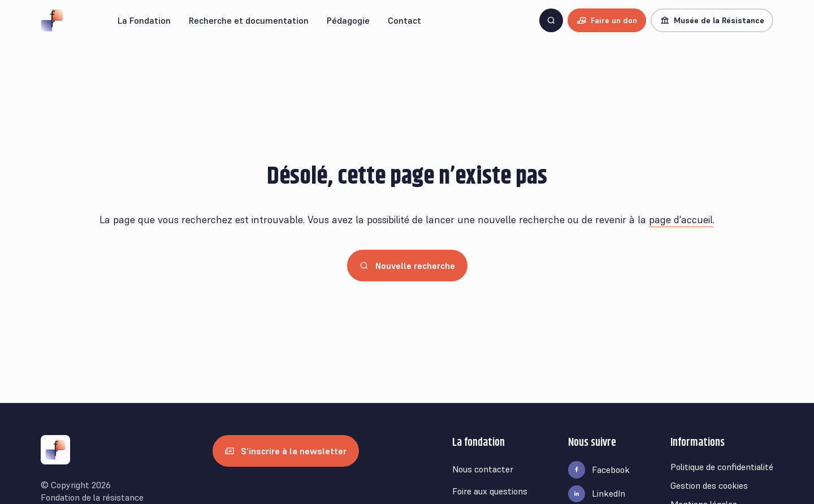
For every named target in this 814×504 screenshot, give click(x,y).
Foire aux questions (490, 491)
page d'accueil (681, 220)
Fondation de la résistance (92, 497)
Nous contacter (483, 469)
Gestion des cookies (709, 485)
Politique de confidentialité (722, 467)
